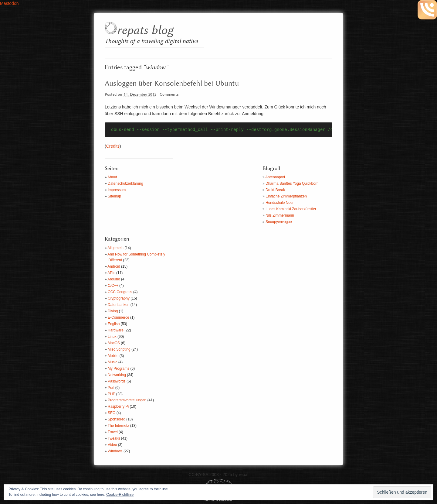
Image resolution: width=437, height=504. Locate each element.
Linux (112, 337)
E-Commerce (119, 317)
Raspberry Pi (118, 406)
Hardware (116, 330)
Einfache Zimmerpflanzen (286, 196)
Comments (169, 95)
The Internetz (119, 426)
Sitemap (114, 196)
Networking (117, 375)
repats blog (145, 31)
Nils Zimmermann (280, 215)
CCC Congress (120, 292)
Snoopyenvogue (279, 222)
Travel (113, 432)
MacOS (114, 343)
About (112, 177)
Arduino (114, 279)
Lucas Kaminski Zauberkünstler (291, 209)
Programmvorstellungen (127, 400)
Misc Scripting (119, 349)
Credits (113, 146)
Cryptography (119, 298)
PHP (111, 394)
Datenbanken (119, 305)
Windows (115, 451)
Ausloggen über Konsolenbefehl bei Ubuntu (172, 84)
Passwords (117, 381)
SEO (112, 413)
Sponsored (117, 419)
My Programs (119, 369)
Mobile (113, 356)
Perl (111, 388)
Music (112, 362)
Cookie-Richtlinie (120, 495)
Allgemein (115, 248)
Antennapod (275, 177)
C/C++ (113, 286)
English (114, 324)
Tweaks (114, 438)
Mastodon (9, 3)
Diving (113, 311)
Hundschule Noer (280, 203)
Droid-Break (275, 190)
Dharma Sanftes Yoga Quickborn (292, 183)
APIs (111, 273)
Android (114, 266)
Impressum (117, 190)
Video (112, 445)
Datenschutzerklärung (125, 183)
